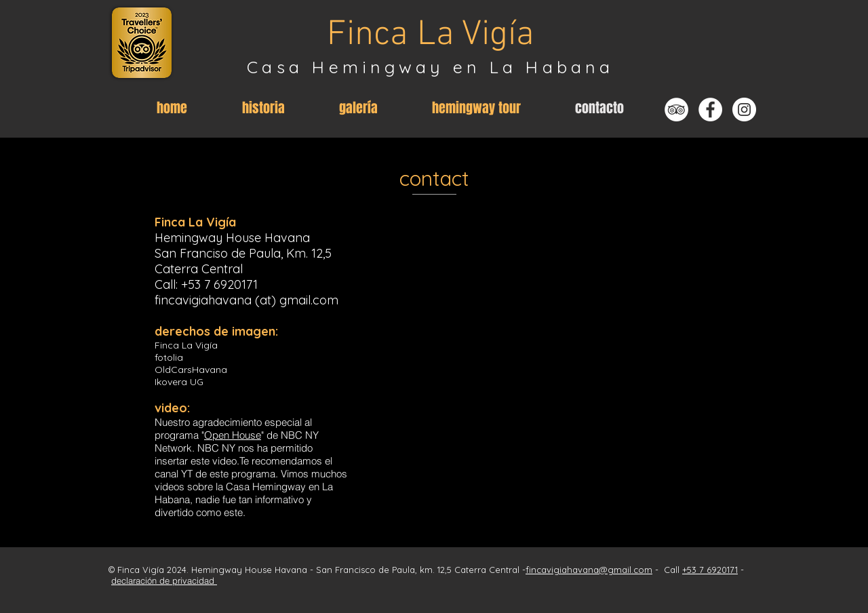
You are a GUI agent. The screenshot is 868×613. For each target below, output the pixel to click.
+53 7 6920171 (219, 284)
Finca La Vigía (431, 35)
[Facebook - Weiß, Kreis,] (710, 110)
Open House (233, 435)
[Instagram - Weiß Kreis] (744, 110)
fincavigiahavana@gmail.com (589, 570)
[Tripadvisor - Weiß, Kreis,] (676, 110)
